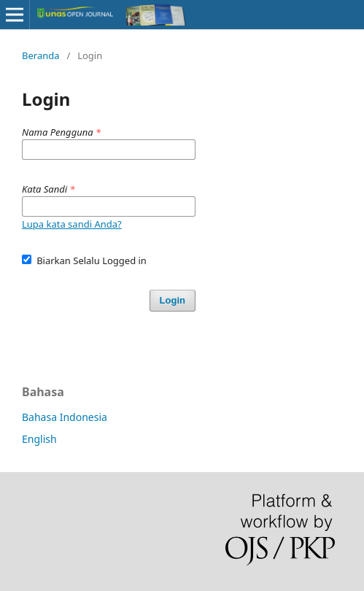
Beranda (41, 55)
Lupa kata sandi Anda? (72, 224)
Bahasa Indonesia (65, 417)
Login (173, 300)
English (39, 439)
